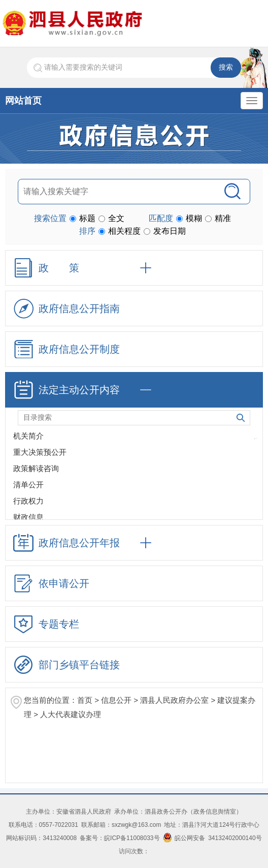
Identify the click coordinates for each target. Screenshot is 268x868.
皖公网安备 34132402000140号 (212, 838)
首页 (85, 700)
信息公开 (116, 700)
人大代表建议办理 (71, 714)
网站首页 (23, 101)
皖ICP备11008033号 (132, 838)
